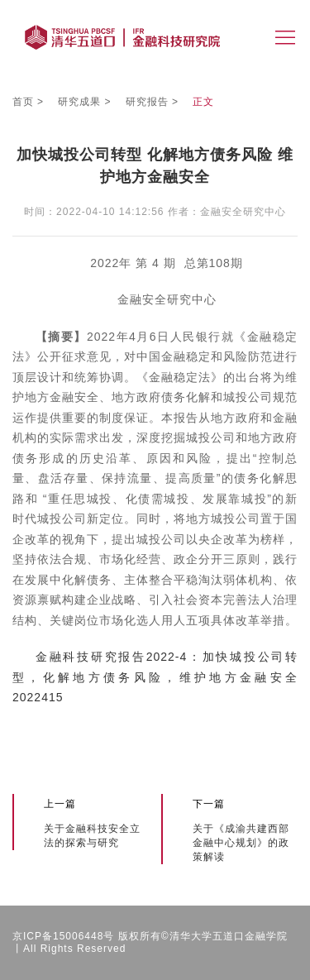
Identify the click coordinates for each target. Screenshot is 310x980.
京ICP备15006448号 (63, 936)
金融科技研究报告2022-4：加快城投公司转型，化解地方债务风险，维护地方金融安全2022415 (155, 677)
